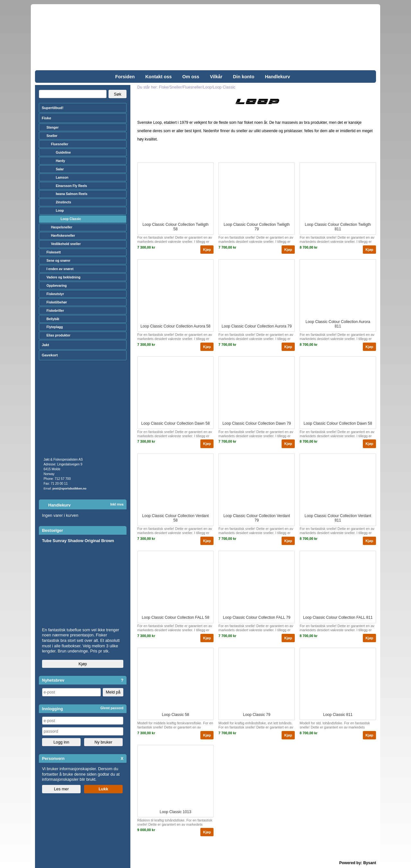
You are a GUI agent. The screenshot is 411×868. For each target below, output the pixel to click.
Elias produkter (59, 335)
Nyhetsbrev (53, 680)
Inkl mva (117, 504)
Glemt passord (112, 708)
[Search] (73, 94)
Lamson (62, 178)
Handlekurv (277, 77)
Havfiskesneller (63, 236)
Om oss (191, 77)
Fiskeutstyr (55, 294)
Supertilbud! (53, 108)
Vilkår (216, 77)
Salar (60, 169)
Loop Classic (71, 219)
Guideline (63, 153)
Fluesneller (60, 144)
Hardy (61, 161)
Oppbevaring (57, 286)
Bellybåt (53, 319)
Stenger (53, 128)
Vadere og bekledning (64, 277)
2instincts (64, 202)
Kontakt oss (158, 77)
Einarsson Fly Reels (71, 186)
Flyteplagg (55, 327)
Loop (60, 211)
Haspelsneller (62, 227)
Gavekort (50, 355)
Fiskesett (54, 252)
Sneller (52, 136)
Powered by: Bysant (358, 863)
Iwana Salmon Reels (72, 194)
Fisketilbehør (57, 302)
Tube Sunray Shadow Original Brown (78, 541)
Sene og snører (59, 261)
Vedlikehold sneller (66, 244)
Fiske (46, 118)
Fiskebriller (55, 311)
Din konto (244, 77)
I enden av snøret (60, 269)
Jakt (45, 345)
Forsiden (125, 77)
